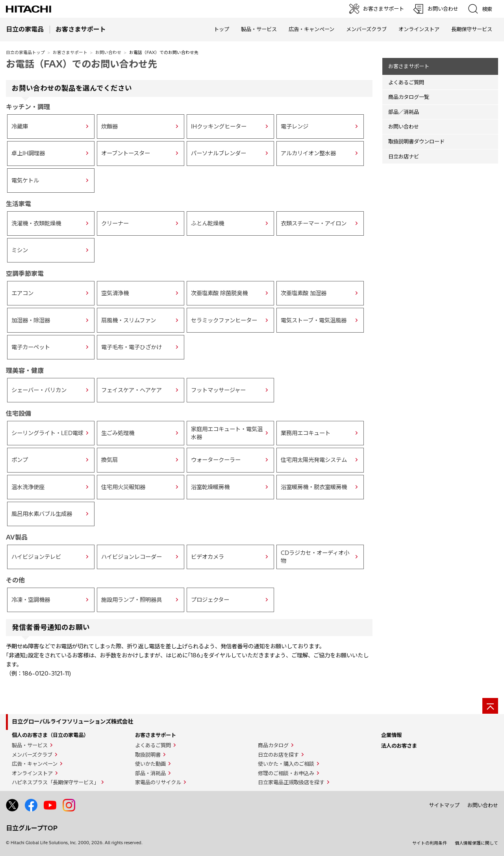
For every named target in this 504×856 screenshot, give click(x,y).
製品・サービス (30, 745)
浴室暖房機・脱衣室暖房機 (314, 487)
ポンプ (20, 460)
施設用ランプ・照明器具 (132, 600)
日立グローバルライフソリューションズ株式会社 (72, 722)
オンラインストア (419, 29)
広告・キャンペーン (35, 764)
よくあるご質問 (406, 82)
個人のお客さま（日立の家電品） (50, 735)
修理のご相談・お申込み (286, 773)
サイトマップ (444, 805)
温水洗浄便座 (28, 487)
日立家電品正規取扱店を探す (291, 782)
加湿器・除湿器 (31, 320)
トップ (221, 29)
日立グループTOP (32, 828)
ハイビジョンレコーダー (132, 557)
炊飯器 (109, 127)
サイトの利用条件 (430, 843)
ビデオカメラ (208, 557)
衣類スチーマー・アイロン (314, 223)
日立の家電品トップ (25, 52)
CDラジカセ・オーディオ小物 (315, 557)
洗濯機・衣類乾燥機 (36, 223)
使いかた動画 (150, 764)
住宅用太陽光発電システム (314, 460)
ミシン (20, 250)
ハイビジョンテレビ (36, 557)
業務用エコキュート (306, 433)
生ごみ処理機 (118, 433)
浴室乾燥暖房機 (210, 487)
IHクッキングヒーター (219, 127)
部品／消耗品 (404, 112)
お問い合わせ (108, 52)
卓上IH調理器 (28, 153)
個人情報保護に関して (476, 843)
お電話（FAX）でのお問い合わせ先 (82, 64)
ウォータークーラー (216, 460)
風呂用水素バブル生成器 (42, 514)
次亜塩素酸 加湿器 (304, 293)
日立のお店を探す (278, 755)
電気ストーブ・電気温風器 (314, 320)
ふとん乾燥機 (208, 223)
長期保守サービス (472, 29)
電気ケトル (25, 181)
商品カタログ (273, 745)
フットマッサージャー (218, 390)
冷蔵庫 (20, 127)
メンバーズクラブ (366, 29)
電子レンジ (295, 127)
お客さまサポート (70, 52)
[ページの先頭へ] (490, 706)
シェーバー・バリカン (39, 390)
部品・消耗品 (150, 773)
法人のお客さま (399, 746)
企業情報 (391, 735)
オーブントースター (126, 153)
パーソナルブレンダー (219, 153)
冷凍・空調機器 (31, 600)
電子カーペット (31, 347)
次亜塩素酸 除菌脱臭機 (219, 293)
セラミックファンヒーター (224, 320)
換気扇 (109, 460)
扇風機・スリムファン (129, 320)
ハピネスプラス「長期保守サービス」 (55, 782)
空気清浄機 (115, 293)
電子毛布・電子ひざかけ (132, 347)
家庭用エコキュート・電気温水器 (227, 433)
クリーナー (115, 223)
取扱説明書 (148, 755)
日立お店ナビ (404, 156)
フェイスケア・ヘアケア (132, 390)
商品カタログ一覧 (409, 97)
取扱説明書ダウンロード (416, 141)
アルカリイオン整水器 (308, 153)
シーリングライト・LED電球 (47, 433)
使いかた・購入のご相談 (286, 764)
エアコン (22, 293)
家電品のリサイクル (158, 782)
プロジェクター (210, 600)
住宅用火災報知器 (123, 487)
